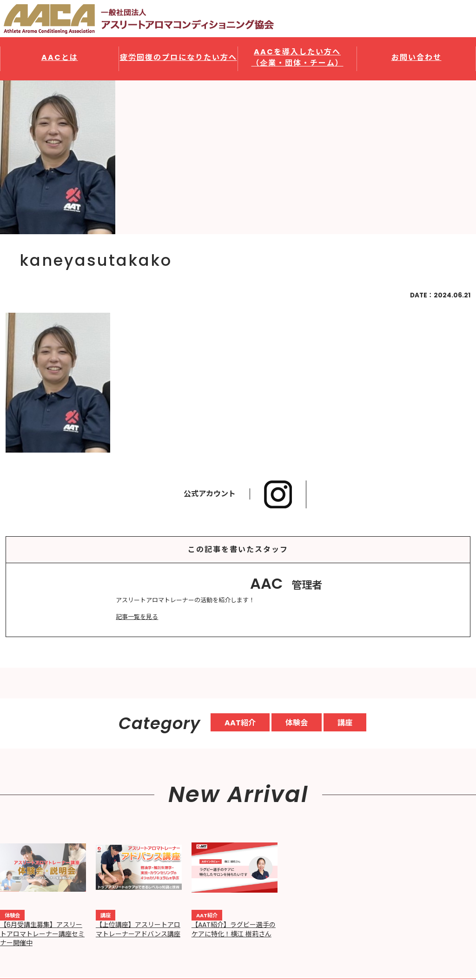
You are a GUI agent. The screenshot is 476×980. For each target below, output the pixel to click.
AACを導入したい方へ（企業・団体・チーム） (297, 57)
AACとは (60, 57)
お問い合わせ (416, 57)
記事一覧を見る (137, 617)
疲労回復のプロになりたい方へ (178, 57)
